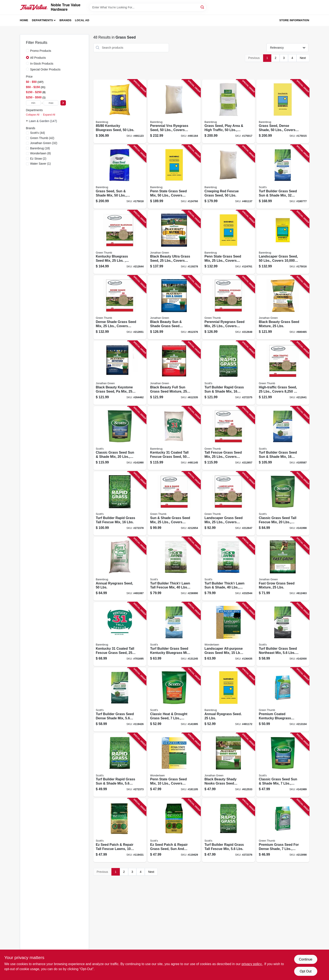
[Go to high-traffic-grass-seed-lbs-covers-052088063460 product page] (283, 373)
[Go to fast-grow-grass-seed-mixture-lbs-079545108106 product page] (283, 569)
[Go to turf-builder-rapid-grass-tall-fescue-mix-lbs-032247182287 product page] (120, 503)
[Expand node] (27, 121)
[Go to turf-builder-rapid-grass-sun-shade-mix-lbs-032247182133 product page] (120, 765)
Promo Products (41, 51)
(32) (44, 143)
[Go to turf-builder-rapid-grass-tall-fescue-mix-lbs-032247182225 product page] (228, 830)
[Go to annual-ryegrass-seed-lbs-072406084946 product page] (228, 700)
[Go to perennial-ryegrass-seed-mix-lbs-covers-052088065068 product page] (228, 307)
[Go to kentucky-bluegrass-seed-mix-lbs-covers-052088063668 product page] (120, 242)
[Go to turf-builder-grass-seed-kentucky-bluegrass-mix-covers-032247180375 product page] (174, 634)
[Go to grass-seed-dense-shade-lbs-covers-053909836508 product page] (283, 111)
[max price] (51, 103)
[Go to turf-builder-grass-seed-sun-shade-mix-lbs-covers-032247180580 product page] (283, 177)
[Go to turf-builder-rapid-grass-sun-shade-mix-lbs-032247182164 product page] (228, 373)
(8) (41, 153)
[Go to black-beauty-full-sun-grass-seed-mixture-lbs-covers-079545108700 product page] (174, 373)
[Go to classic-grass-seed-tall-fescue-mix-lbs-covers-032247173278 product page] (283, 503)
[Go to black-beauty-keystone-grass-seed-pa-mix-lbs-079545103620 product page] (120, 373)
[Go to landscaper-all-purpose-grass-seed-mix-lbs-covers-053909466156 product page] (228, 634)
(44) (38, 133)
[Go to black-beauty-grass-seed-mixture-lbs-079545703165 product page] (283, 307)
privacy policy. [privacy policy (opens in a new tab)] (252, 964)
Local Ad (82, 20)
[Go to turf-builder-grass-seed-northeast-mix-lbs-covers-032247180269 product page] (283, 634)
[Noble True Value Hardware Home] (34, 7)
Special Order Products (45, 69)
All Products (38, 58)
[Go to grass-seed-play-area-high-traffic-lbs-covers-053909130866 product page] (228, 111)
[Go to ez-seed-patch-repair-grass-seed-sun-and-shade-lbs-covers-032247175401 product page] (174, 830)
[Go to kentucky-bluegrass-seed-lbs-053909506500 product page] (120, 111)
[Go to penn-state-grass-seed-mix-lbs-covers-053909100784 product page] (174, 765)
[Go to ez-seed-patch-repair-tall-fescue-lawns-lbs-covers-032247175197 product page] (120, 830)
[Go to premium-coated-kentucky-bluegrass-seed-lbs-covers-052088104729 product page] (283, 700)
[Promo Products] (27, 51)
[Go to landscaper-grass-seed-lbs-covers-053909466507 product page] (283, 242)
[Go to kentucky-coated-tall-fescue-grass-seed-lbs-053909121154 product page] (120, 634)
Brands (66, 20)
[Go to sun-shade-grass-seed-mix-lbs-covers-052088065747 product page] (174, 503)
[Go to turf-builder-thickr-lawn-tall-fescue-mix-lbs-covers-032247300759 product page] (174, 569)
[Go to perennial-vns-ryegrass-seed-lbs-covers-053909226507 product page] (174, 111)
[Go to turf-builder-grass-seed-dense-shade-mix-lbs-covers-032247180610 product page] (120, 700)
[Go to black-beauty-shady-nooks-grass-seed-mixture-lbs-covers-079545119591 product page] (228, 765)
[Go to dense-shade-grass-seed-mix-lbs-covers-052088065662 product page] (120, 307)
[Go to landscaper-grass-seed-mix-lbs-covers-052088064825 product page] (228, 503)
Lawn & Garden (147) (43, 121)
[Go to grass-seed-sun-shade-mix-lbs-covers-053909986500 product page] (120, 177)
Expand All (49, 115)
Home (24, 20)
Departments (42, 20)
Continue (305, 959)
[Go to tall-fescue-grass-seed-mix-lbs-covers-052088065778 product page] (228, 438)
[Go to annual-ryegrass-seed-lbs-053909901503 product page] (120, 569)
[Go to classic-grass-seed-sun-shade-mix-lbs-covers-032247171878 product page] (120, 438)
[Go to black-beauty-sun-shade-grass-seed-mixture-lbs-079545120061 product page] (174, 307)
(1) (40, 164)
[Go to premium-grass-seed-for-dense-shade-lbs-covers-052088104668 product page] (283, 830)
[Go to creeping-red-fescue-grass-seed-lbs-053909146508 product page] (228, 177)
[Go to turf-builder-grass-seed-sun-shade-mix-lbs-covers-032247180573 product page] (283, 438)
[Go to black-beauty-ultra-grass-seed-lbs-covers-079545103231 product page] (174, 242)
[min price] (33, 103)
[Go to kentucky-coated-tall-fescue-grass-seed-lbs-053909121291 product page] (174, 438)
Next (303, 58)
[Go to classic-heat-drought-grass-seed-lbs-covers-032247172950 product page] (174, 700)
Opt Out (305, 971)
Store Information (294, 20)
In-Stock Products (42, 64)
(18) (40, 148)
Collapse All (33, 115)
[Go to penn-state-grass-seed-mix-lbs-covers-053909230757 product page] (174, 177)
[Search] (203, 7)
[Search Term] (148, 7)
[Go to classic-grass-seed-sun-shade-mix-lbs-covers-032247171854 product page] (283, 765)
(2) (38, 159)
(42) (42, 138)
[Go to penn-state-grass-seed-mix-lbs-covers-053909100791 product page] (228, 242)
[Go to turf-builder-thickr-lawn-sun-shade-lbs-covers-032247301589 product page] (228, 569)
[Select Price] (63, 103)
